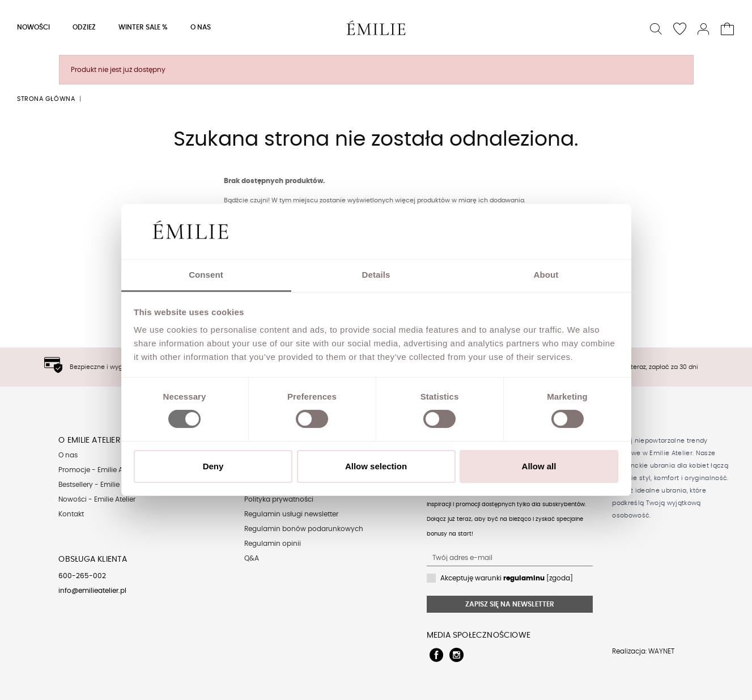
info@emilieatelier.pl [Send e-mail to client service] (92, 591)
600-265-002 (82, 576)
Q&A (252, 558)
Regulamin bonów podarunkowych (304, 529)
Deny (213, 466)
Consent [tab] (206, 275)
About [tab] (546, 275)
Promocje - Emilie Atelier (99, 470)
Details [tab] (376, 275)
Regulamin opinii (273, 544)
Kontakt (71, 514)
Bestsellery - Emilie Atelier (100, 485)
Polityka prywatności (279, 499)
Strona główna (46, 99)
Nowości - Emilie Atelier (97, 499)
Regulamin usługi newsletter (291, 514)
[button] (657, 27)
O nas (68, 455)
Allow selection (376, 466)
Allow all (539, 466)
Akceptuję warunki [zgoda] (507, 578)
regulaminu (524, 578)
